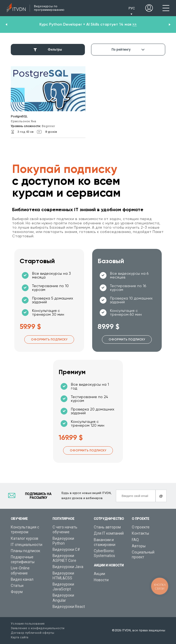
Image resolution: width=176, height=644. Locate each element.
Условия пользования (28, 624)
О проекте (141, 527)
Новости (101, 580)
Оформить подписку (49, 340)
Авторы (139, 546)
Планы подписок (25, 551)
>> (134, 24)
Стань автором (107, 527)
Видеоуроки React (69, 607)
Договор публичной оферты (32, 633)
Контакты (140, 533)
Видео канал (22, 579)
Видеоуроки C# (66, 549)
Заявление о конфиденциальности (38, 628)
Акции (99, 574)
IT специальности (27, 545)
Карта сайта (20, 637)
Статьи (17, 586)
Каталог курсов (25, 538)
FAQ (135, 540)
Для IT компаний (109, 533)
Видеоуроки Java (68, 567)
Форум (17, 592)
